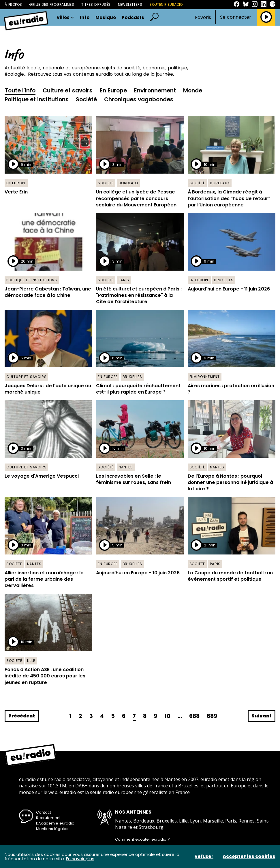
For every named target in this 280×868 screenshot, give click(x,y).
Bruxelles (224, 280)
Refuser (204, 856)
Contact (44, 812)
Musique (106, 17)
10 (167, 716)
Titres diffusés (96, 4)
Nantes (126, 467)
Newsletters (130, 4)
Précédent (22, 716)
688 (194, 716)
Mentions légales (52, 829)
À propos (13, 4)
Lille (31, 661)
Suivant (262, 716)
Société (86, 99)
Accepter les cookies (249, 856)
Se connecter (236, 17)
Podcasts (133, 17)
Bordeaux (128, 183)
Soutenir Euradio (166, 4)
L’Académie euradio (55, 823)
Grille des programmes (52, 4)
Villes (65, 17)
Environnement (155, 91)
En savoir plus (80, 859)
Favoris (203, 17)
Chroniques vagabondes (139, 99)
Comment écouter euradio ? (142, 839)
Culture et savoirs (68, 91)
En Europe (113, 91)
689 (212, 716)
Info (85, 17)
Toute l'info (20, 91)
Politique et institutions (37, 99)
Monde (193, 91)
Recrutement (48, 818)
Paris (124, 280)
